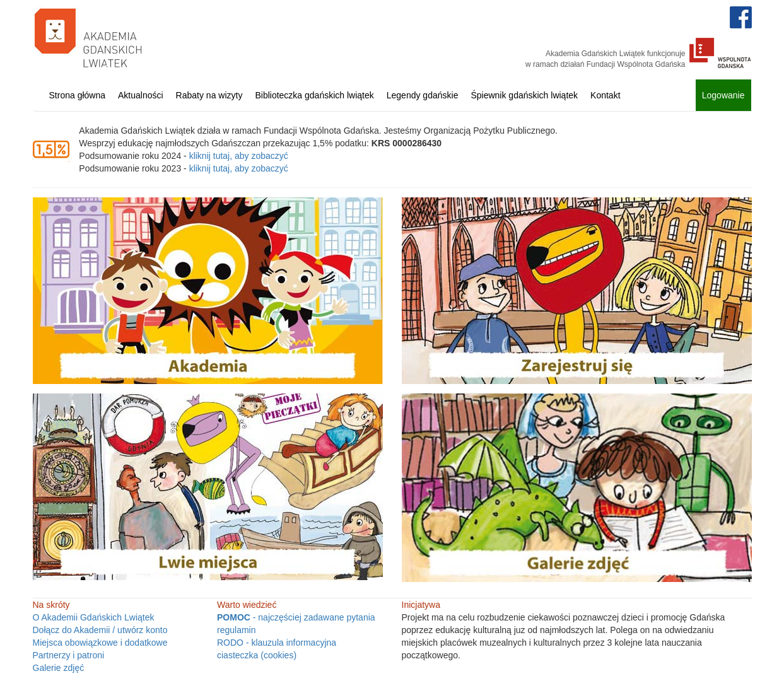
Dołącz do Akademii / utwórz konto (100, 630)
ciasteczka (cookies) (257, 655)
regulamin (236, 630)
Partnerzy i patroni (69, 655)
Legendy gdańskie (423, 95)
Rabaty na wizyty (209, 95)
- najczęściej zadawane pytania (296, 617)
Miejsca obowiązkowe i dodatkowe (100, 643)
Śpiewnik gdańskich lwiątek (524, 95)
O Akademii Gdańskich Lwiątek (94, 617)
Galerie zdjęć (59, 668)
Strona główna (78, 95)
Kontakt (605, 95)
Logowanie (723, 95)
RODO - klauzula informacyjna (277, 643)
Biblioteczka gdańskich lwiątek (314, 95)
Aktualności (141, 95)
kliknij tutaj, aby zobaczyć (239, 156)
